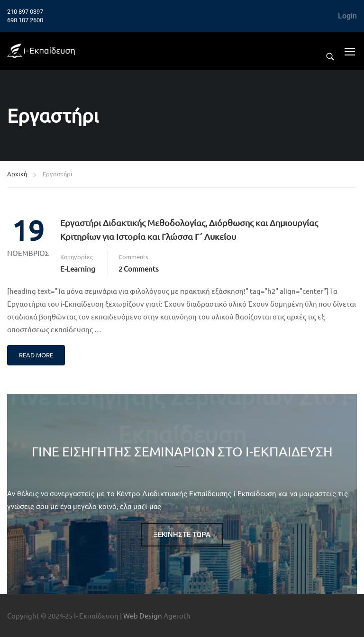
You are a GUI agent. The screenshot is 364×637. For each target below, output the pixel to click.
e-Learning (78, 268)
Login (347, 16)
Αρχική (17, 174)
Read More (36, 355)
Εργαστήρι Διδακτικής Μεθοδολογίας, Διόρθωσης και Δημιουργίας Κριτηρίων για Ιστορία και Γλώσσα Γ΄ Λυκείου (189, 229)
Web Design (143, 615)
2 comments (139, 268)
